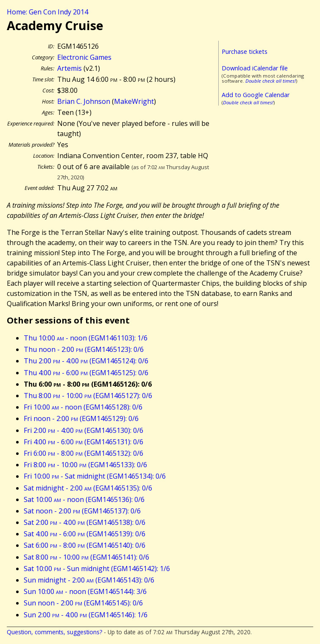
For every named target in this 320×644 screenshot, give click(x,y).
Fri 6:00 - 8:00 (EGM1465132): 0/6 (83, 453)
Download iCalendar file (255, 68)
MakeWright (134, 101)
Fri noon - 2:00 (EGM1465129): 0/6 (81, 418)
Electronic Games (84, 57)
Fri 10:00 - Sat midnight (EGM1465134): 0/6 (95, 476)
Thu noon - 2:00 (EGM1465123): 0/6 (84, 349)
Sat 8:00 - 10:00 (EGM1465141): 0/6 (86, 557)
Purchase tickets (245, 52)
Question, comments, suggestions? (54, 632)
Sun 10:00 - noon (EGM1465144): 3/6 (85, 591)
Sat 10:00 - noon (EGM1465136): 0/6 (84, 499)
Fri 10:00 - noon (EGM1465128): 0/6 (83, 407)
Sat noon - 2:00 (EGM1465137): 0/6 (82, 511)
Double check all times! (271, 81)
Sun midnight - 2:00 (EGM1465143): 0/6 (89, 580)
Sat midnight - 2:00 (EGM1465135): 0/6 (88, 488)
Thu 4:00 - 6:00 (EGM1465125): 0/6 (86, 373)
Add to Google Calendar (256, 95)
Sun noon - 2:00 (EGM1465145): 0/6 (83, 603)
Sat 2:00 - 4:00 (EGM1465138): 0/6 (85, 522)
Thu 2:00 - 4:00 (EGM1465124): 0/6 (86, 361)
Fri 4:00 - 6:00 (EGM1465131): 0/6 (83, 442)
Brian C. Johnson (84, 101)
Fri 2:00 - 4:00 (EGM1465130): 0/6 (83, 430)
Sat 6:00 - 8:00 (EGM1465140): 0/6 (85, 545)
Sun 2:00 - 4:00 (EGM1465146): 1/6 (86, 615)
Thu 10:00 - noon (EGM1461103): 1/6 (86, 338)
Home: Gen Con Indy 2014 (47, 12)
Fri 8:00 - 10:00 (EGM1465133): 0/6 (85, 465)
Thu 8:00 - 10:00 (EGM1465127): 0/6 (88, 396)
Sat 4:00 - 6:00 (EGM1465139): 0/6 (85, 534)
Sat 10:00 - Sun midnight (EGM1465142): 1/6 (97, 569)
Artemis (70, 68)
